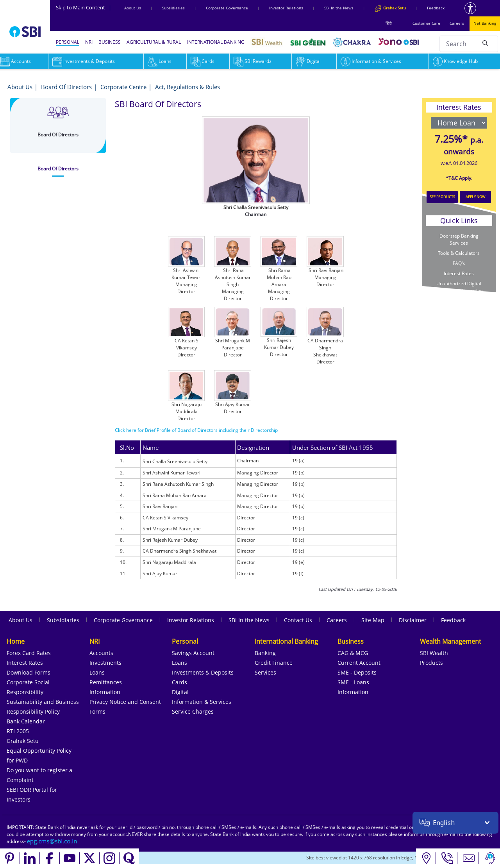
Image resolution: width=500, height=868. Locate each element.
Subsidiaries (173, 8)
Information (105, 692)
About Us (133, 8)
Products (431, 663)
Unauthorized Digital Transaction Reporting (459, 287)
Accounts (101, 653)
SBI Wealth (434, 653)
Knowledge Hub (455, 61)
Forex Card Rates (29, 653)
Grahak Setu (23, 741)
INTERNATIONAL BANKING (216, 42)
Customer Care (426, 23)
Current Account (359, 663)
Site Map (373, 620)
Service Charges (193, 711)
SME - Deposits (357, 672)
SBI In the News (339, 8)
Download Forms (29, 672)
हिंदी (389, 23)
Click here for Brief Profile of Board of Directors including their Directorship (196, 430)
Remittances (106, 682)
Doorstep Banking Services (459, 239)
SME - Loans (353, 682)
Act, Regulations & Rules (187, 87)
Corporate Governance (227, 8)
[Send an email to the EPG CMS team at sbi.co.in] (52, 841)
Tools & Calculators (459, 253)
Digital (308, 61)
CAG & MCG (353, 653)
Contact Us (298, 620)
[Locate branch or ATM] (426, 858)
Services (265, 672)
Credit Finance (274, 663)
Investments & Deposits (84, 61)
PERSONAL (68, 42)
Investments (105, 663)
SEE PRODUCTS (442, 197)
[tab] (58, 169)
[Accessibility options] (470, 8)
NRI (89, 42)
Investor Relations (286, 8)
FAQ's (459, 263)
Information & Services (371, 61)
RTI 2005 (18, 731)
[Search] (485, 43)
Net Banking (485, 23)
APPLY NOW (475, 197)
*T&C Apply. (459, 178)
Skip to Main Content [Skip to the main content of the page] (84, 7)
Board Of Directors (66, 87)
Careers (457, 23)
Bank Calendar (26, 721)
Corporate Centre (123, 87)
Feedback (436, 8)
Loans (160, 61)
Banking (265, 653)
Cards (203, 61)
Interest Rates (459, 273)
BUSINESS (110, 42)
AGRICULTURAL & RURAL (154, 42)
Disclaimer (413, 620)
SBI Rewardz (253, 61)
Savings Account (193, 653)
